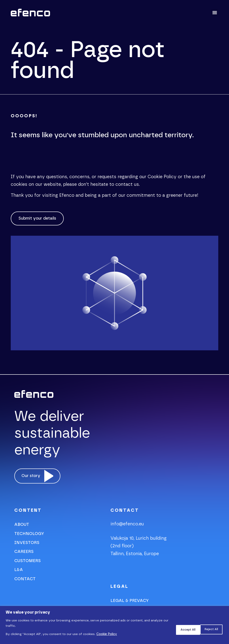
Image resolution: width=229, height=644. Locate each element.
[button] (215, 13)
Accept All (209, 629)
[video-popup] (39, 479)
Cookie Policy (107, 634)
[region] (114, 625)
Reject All (179, 629)
